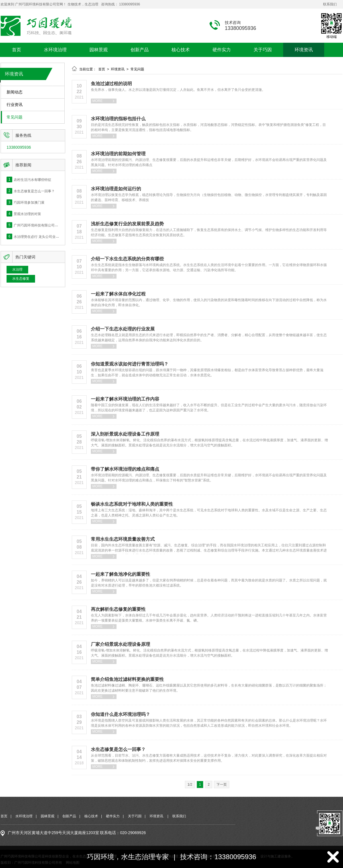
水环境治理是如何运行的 (116, 189)
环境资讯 (304, 50)
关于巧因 (263, 50)
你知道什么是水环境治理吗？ (121, 714)
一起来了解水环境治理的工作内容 (125, 399)
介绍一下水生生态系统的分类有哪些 (127, 259)
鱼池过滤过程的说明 (111, 84)
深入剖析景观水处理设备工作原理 (125, 434)
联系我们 (330, 4)
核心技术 (181, 50)
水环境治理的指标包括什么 (118, 119)
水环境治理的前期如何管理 (118, 154)
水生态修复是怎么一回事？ (34, 191)
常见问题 (15, 117)
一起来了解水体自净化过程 (118, 294)
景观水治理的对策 (27, 214)
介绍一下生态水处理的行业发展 (123, 329)
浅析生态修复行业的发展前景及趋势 (127, 224)
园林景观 (99, 50)
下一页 (222, 785)
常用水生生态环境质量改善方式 (123, 539)
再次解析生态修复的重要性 (118, 609)
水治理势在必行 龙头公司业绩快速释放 (43, 236)
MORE (104, 101)
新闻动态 (15, 92)
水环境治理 (55, 50)
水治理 (17, 269)
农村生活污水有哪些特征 (32, 179)
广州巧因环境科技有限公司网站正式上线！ (46, 225)
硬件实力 (222, 50)
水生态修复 (21, 279)
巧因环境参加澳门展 (29, 202)
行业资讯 (15, 105)
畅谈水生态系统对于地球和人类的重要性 (132, 504)
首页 (17, 50)
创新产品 (140, 50)
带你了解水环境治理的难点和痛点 (125, 469)
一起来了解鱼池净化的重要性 (121, 574)
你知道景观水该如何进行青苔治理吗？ (130, 364)
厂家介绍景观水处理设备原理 (121, 644)
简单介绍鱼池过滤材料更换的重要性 (127, 679)
